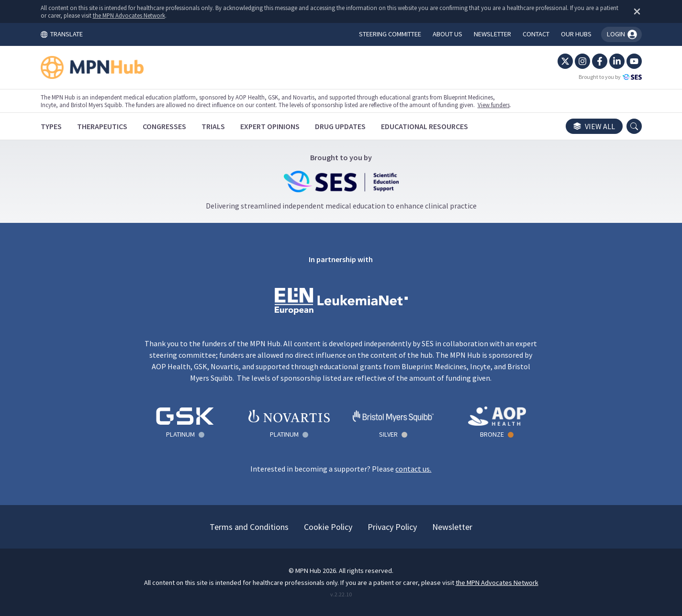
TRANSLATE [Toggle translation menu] (62, 34)
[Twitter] (565, 61)
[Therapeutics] (102, 126)
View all (594, 126)
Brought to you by (610, 77)
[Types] (51, 126)
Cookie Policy (328, 527)
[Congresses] (164, 126)
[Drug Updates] (340, 126)
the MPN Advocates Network (129, 15)
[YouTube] (634, 61)
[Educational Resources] (425, 126)
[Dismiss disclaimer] (635, 11)
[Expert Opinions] (270, 126)
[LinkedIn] (617, 61)
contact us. (413, 469)
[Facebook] (600, 61)
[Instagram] (582, 61)
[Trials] (213, 126)
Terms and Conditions (249, 527)
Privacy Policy (392, 527)
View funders (494, 105)
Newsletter (452, 527)
